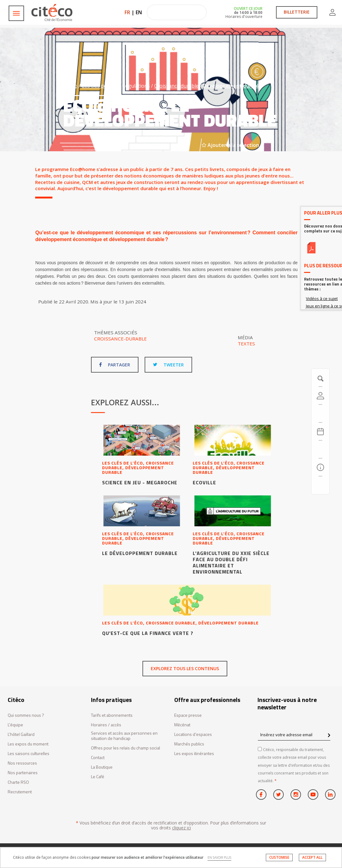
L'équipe (15, 725)
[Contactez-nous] (320, 485)
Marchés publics (189, 744)
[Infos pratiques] (320, 467)
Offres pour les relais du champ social (126, 748)
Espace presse (188, 715)
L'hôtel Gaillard (21, 734)
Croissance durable (176, 86)
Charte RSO (18, 782)
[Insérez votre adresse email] (294, 734)
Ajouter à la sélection (230, 145)
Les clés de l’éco (100, 86)
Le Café (98, 777)
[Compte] (320, 396)
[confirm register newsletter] (329, 736)
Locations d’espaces (193, 734)
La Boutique (102, 767)
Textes (246, 344)
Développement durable (232, 86)
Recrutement (20, 792)
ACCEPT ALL (312, 857)
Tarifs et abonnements (112, 715)
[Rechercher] (320, 449)
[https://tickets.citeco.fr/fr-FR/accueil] (320, 414)
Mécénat (182, 725)
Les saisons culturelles (29, 754)
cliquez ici (181, 828)
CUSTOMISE (279, 857)
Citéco (70, 86)
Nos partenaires (23, 773)
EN (139, 12)
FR (127, 12)
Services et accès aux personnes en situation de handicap (124, 736)
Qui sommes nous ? (26, 715)
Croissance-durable (120, 339)
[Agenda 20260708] (320, 432)
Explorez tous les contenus (185, 668)
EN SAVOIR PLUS (219, 858)
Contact (98, 758)
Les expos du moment (28, 744)
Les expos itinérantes (194, 754)
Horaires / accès (106, 725)
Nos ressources (22, 763)
